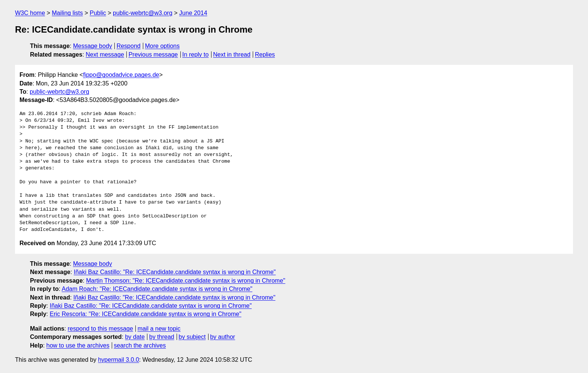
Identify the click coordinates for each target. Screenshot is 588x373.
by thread (162, 337)
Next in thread (232, 55)
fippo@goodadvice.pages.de (121, 75)
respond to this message (100, 329)
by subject (192, 337)
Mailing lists (67, 13)
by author (223, 337)
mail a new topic (159, 329)
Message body (93, 46)
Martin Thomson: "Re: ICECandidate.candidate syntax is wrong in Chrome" (185, 281)
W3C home (30, 13)
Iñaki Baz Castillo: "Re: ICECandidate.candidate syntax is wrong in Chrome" (175, 272)
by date (135, 337)
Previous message (153, 55)
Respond (129, 46)
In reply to (195, 55)
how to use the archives (78, 345)
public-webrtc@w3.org (143, 13)
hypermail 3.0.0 (118, 360)
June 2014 (193, 13)
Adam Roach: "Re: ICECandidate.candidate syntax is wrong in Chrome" (157, 289)
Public (98, 13)
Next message (105, 55)
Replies (265, 55)
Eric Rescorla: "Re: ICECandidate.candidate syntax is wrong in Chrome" (145, 314)
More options (163, 46)
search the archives (140, 345)
